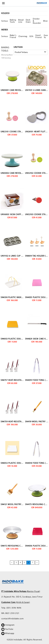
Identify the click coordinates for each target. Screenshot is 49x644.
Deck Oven (28, 21)
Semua (5, 21)
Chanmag (23, 36)
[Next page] (37, 563)
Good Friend (39, 36)
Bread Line (21, 21)
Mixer (46, 21)
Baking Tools (13, 21)
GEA (31, 36)
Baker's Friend (13, 36)
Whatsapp (8, 633)
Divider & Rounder (37, 21)
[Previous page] (12, 563)
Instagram (8, 625)
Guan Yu (46, 36)
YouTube (7, 629)
